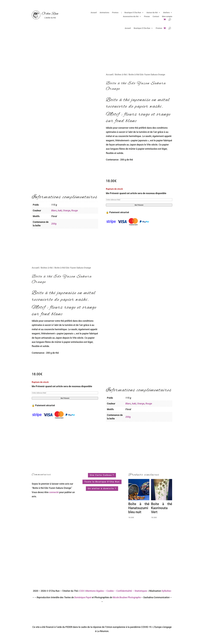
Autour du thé (152, 13)
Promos (115, 13)
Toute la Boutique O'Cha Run (102, 482)
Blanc (54, 210)
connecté (54, 492)
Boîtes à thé (121, 75)
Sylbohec (166, 591)
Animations (104, 13)
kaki (60, 210)
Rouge (75, 210)
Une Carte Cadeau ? (102, 475)
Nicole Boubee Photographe (126, 597)
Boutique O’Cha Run (133, 13)
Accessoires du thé (131, 17)
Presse (147, 17)
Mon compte (167, 17)
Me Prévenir (139, 205)
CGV (82, 591)
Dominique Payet (83, 597)
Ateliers (166, 13)
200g (54, 224)
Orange (67, 210)
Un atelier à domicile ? (102, 489)
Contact (156, 17)
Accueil (94, 13)
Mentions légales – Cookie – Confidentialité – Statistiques (116, 591)
